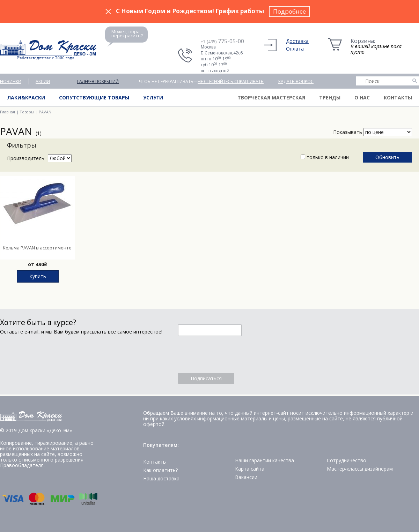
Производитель (26, 158)
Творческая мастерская (271, 98)
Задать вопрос (296, 81)
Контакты (398, 98)
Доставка (297, 41)
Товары (27, 112)
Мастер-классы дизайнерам (360, 469)
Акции (43, 81)
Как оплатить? (160, 470)
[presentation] (231, 354)
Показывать (348, 132)
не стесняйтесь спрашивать (231, 81)
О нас (362, 98)
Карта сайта (250, 469)
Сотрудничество (347, 460)
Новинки (11, 81)
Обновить (387, 157)
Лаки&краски (26, 98)
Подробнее (289, 11)
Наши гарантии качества (264, 460)
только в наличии (325, 157)
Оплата (295, 49)
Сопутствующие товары (94, 98)
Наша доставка (161, 478)
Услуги (153, 98)
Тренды (330, 98)
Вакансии (246, 477)
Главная (8, 112)
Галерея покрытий (98, 81)
